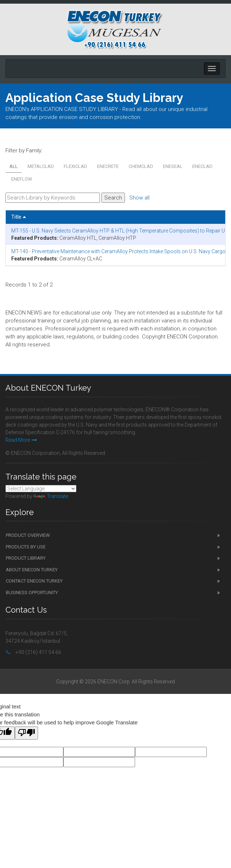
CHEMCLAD (141, 166)
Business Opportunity (32, 593)
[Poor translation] (26, 733)
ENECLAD (202, 166)
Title (19, 217)
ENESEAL (173, 166)
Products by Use (26, 547)
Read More (21, 440)
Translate (51, 496)
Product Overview (28, 535)
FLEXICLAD (75, 166)
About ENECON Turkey (32, 570)
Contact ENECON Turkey (34, 581)
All (14, 166)
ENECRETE (108, 166)
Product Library (26, 558)
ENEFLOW (22, 179)
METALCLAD (41, 166)
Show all (139, 198)
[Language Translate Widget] (41, 489)
